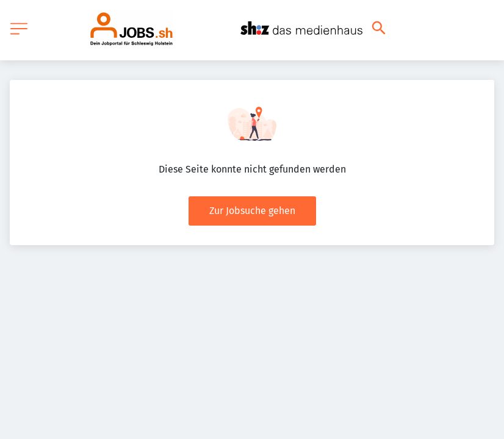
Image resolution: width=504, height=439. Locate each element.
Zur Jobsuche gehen (252, 211)
